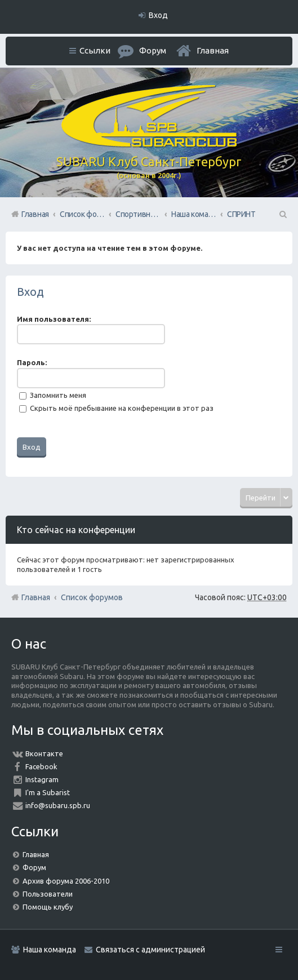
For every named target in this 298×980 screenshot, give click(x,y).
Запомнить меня (53, 395)
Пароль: (32, 362)
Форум (34, 867)
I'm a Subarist (48, 792)
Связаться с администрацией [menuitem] (150, 950)
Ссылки (95, 50)
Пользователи (48, 894)
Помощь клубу (48, 907)
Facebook (41, 766)
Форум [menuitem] (153, 50)
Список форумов (92, 597)
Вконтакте (44, 753)
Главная (213, 50)
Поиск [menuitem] (282, 214)
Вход (30, 292)
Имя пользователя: (54, 319)
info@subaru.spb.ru (58, 805)
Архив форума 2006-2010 (66, 881)
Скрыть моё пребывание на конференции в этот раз (116, 408)
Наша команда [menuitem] (50, 950)
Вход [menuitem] (158, 15)
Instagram (42, 779)
